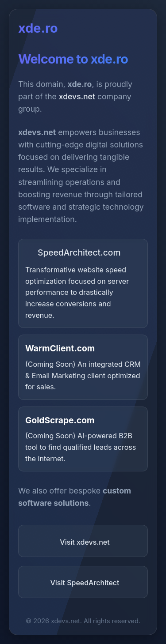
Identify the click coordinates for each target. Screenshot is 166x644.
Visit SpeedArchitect (85, 583)
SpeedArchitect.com (73, 252)
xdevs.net (77, 96)
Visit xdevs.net (85, 542)
